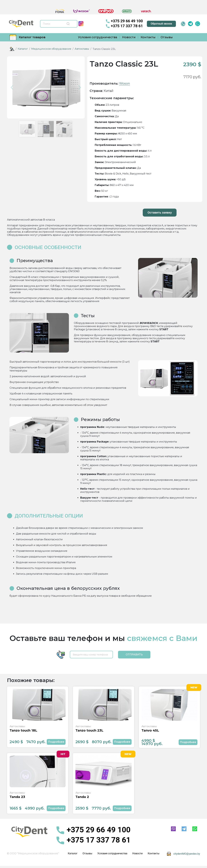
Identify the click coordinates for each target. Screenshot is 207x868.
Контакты (148, 37)
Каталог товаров (28, 37)
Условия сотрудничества (98, 37)
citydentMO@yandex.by (187, 854)
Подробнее (56, 742)
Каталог (23, 49)
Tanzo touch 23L (89, 731)
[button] (13, 87)
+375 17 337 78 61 (124, 26)
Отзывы (167, 37)
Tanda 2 (82, 797)
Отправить (134, 654)
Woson (125, 83)
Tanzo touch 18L (23, 731)
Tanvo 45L (150, 731)
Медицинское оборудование (51, 49)
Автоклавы (82, 49)
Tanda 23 (17, 797)
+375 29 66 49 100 (124, 21)
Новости (129, 37)
